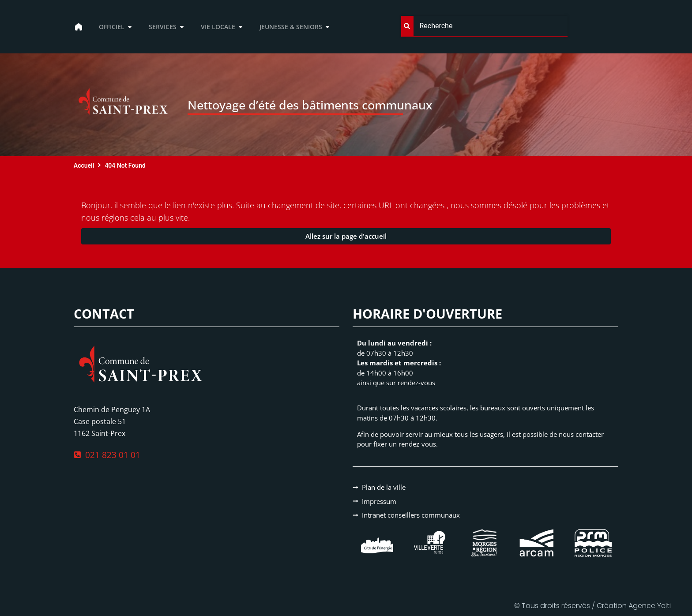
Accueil (84, 165)
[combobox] (484, 26)
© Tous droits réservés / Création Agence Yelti (592, 606)
